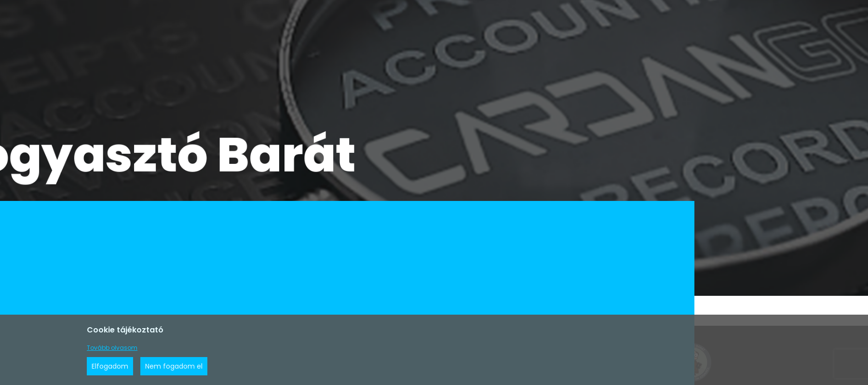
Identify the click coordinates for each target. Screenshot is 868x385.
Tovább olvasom (112, 348)
